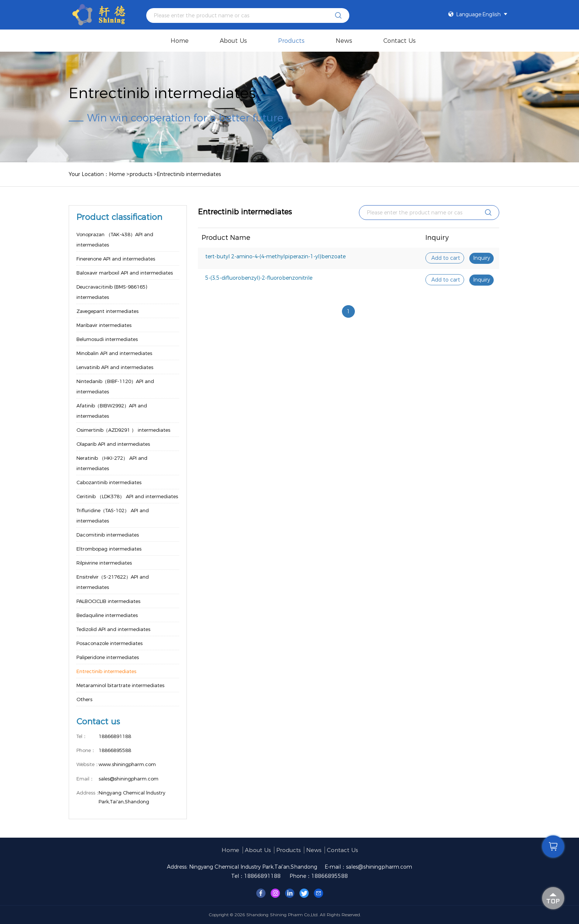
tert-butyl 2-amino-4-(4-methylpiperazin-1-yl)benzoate (275, 256)
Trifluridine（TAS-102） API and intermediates (113, 516)
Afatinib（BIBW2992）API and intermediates (112, 411)
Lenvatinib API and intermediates (115, 367)
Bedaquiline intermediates (107, 615)
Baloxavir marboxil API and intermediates (125, 273)
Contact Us (400, 41)
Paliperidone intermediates (108, 657)
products (291, 41)
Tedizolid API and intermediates (113, 629)
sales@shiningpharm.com (379, 867)
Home (180, 41)
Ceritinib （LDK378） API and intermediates (127, 496)
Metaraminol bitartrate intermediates (120, 685)
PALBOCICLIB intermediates (108, 601)
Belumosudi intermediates (107, 339)
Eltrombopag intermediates (109, 549)
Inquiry (482, 258)
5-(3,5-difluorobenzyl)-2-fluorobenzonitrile (259, 278)
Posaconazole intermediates (109, 643)
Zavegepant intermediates (107, 311)
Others (84, 699)
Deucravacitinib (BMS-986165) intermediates (112, 292)
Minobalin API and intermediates (114, 353)
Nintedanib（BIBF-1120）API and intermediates (115, 386)
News (344, 41)
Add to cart (446, 258)
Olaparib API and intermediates (113, 444)
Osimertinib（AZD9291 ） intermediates (123, 430)
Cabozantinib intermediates (109, 482)
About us (233, 41)
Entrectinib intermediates (189, 174)
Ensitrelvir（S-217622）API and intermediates (113, 582)
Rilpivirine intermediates (104, 563)
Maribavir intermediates (104, 325)
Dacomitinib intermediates (108, 535)
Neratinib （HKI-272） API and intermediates (112, 463)
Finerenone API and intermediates (116, 259)
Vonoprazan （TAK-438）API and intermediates (115, 239)
